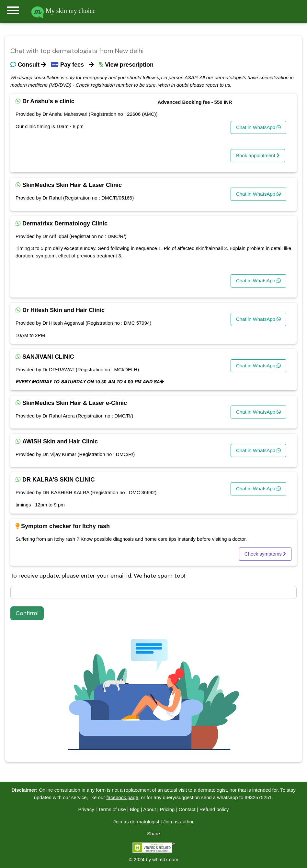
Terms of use (112, 809)
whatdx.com (165, 859)
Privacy (86, 809)
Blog (135, 809)
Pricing (167, 809)
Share (153, 834)
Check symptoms (265, 554)
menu (13, 10)
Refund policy (214, 809)
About (149, 809)
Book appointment (258, 155)
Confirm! (27, 613)
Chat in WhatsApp (258, 127)
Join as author (178, 822)
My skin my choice (63, 11)
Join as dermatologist (136, 822)
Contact (187, 809)
